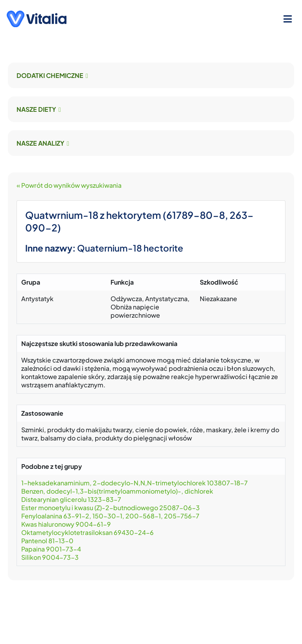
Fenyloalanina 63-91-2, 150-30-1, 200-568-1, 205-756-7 (110, 516)
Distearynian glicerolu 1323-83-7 (71, 499)
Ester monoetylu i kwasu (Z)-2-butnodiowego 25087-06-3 (110, 508)
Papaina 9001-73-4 (51, 549)
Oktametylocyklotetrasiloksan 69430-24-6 (87, 532)
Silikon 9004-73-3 (50, 557)
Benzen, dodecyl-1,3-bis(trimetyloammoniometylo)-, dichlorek (117, 491)
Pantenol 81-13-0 (47, 541)
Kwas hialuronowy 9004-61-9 (66, 524)
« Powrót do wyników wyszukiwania (69, 185)
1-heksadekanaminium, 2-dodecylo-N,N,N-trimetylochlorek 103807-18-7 (134, 483)
